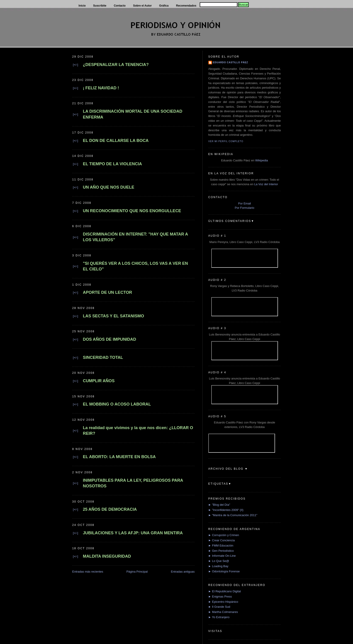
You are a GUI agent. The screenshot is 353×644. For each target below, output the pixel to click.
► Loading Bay (218, 566)
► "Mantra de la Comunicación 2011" (233, 515)
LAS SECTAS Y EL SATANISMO (114, 316)
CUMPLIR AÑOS (99, 381)
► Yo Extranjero (219, 617)
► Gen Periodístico (221, 551)
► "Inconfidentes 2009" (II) (226, 510)
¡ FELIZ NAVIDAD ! (101, 88)
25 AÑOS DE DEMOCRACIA (110, 509)
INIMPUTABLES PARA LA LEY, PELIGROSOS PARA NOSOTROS (133, 483)
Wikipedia (261, 160)
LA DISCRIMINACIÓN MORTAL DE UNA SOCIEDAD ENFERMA (133, 114)
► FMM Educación (221, 546)
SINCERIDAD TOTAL (103, 357)
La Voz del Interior (266, 184)
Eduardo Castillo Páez (231, 62)
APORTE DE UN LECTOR (108, 292)
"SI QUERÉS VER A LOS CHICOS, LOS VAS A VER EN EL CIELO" (135, 266)
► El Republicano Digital (225, 591)
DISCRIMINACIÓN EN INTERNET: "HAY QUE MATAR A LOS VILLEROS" (135, 237)
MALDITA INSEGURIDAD (107, 556)
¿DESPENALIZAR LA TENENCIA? (116, 65)
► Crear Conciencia (222, 540)
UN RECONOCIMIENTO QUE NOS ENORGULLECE (132, 211)
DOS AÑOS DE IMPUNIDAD (110, 339)
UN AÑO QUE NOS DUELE (109, 187)
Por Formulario (245, 208)
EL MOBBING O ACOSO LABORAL (117, 404)
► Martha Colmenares (223, 612)
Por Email (244, 203)
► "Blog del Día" (219, 505)
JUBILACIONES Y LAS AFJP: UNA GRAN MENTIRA (133, 533)
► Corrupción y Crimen (224, 535)
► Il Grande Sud (219, 607)
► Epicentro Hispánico (223, 602)
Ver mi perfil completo (226, 141)
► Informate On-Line (222, 556)
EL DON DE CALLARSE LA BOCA (116, 141)
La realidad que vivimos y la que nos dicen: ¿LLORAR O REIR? (138, 431)
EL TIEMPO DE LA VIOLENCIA (113, 164)
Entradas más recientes (88, 572)
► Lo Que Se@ (219, 561)
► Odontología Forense (224, 571)
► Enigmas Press (220, 597)
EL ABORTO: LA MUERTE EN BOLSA (119, 457)
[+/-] (76, 65)
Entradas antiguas (183, 572)
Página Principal (137, 572)
